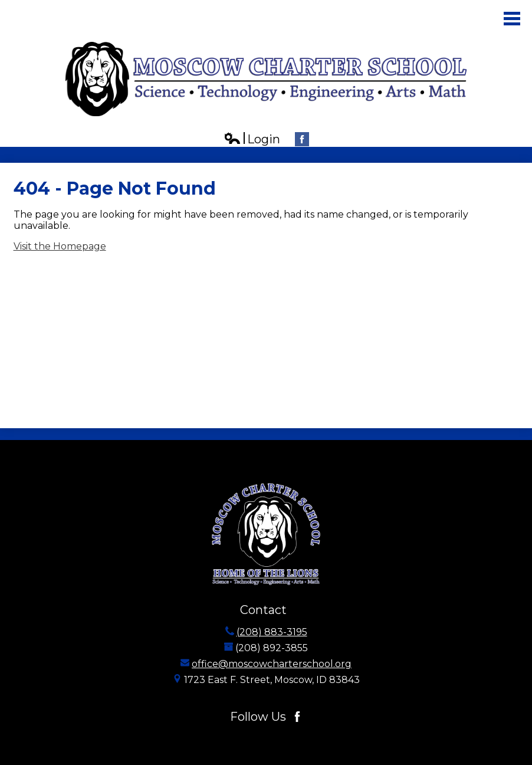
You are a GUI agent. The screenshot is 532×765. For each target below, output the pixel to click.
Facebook (302, 141)
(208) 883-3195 (272, 632)
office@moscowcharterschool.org (272, 664)
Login (252, 139)
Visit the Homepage (60, 246)
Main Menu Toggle (512, 19)
